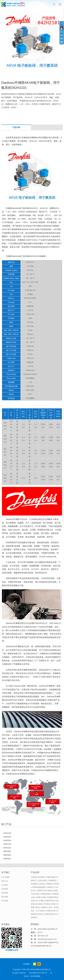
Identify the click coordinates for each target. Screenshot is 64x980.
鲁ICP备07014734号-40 (38, 973)
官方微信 (35, 964)
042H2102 (7, 844)
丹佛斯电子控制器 (38, 884)
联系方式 (5, 881)
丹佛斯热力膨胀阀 (38, 877)
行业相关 (5, 885)
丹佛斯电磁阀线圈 (38, 887)
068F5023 (7, 859)
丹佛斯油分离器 (50, 904)
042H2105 (7, 833)
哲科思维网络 (35, 976)
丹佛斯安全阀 (50, 911)
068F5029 (7, 851)
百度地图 (5, 889)
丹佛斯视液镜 (45, 894)
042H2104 (7, 837)
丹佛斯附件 (52, 881)
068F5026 (7, 855)
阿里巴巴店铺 (39, 964)
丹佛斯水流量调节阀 (46, 901)
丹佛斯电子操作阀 (52, 884)
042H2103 (7, 840)
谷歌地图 (5, 893)
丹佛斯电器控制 (50, 914)
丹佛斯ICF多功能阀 (44, 891)
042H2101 (7, 848)
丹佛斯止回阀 (40, 897)
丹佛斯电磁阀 (50, 877)
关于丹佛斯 (5, 877)
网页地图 (5, 897)
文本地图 (5, 901)
